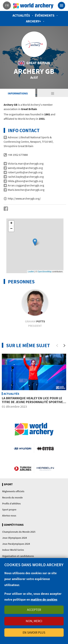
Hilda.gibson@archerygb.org (25, 181)
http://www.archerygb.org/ (24, 198)
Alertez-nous (9, 516)
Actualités (21, 15)
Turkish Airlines (23, 468)
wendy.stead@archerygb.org (25, 168)
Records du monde (12, 497)
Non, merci (34, 621)
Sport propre (9, 510)
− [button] (11, 229)
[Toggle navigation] (61, 5)
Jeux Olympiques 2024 (15, 538)
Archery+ (33, 21)
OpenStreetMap (45, 272)
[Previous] (57, 346)
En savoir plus (34, 632)
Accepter (34, 610)
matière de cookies (44, 599)
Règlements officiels (13, 491)
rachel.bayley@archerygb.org (26, 177)
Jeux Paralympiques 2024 (16, 544)
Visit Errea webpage (45, 448)
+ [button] (11, 223)
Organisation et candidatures (18, 556)
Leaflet (31, 272)
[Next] (64, 346)
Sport (8, 484)
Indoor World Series (13, 550)
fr (7, 5)
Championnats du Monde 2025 (19, 532)
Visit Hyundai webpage (22, 448)
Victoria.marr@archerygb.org (26, 163)
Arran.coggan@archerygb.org (26, 185)
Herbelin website (45, 468)
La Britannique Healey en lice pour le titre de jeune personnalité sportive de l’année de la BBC (32, 402)
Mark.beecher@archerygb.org (26, 190)
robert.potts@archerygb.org (25, 172)
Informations (18, 93)
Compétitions (14, 525)
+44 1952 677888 (18, 155)
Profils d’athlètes (11, 504)
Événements (45, 15)
